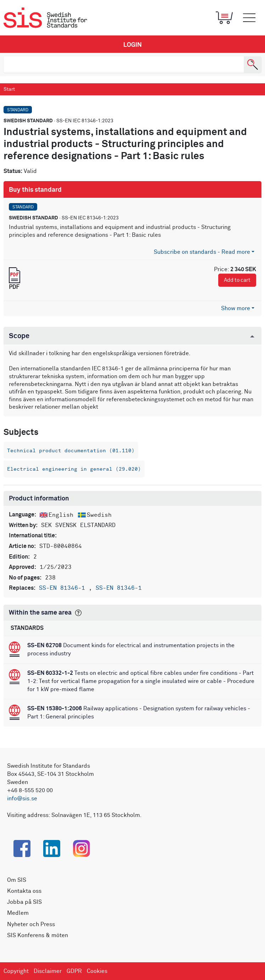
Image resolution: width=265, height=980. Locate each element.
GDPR (74, 971)
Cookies (97, 971)
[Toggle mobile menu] (249, 18)
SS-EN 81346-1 (64, 588)
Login (132, 45)
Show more (236, 308)
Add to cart (237, 280)
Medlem (18, 913)
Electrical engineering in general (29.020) (74, 469)
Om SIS (17, 880)
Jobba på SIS (24, 902)
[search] (124, 65)
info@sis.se (22, 799)
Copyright (16, 971)
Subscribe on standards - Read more (202, 252)
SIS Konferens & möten (38, 935)
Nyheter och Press (31, 924)
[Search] (253, 65)
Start (9, 89)
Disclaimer (48, 971)
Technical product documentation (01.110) (71, 451)
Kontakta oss (24, 891)
